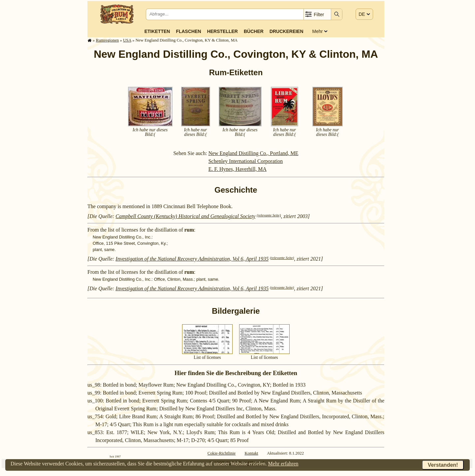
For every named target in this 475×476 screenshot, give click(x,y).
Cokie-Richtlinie (222, 453)
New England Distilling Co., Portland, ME (253, 153)
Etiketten (157, 31)
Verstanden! (443, 465)
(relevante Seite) (269, 215)
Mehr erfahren (283, 464)
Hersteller (222, 31)
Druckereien (286, 31)
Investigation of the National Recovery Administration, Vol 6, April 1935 (192, 259)
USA (127, 40)
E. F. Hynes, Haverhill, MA (237, 169)
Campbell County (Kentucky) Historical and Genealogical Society (185, 216)
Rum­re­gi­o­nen (108, 40)
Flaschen (188, 31)
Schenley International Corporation (246, 161)
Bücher (254, 31)
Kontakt (251, 453)
